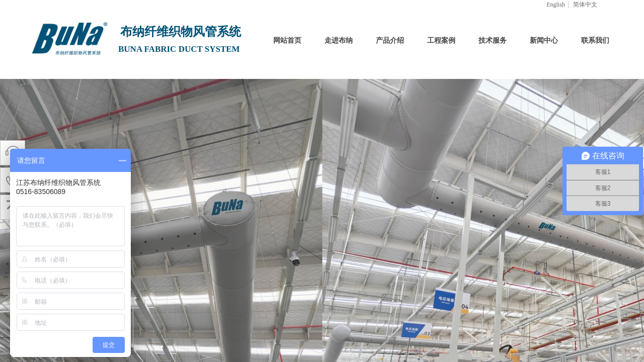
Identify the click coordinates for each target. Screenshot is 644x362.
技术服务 (493, 40)
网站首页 (287, 40)
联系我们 (595, 40)
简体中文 (585, 5)
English (556, 5)
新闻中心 (544, 40)
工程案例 (441, 40)
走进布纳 (339, 40)
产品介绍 (390, 40)
